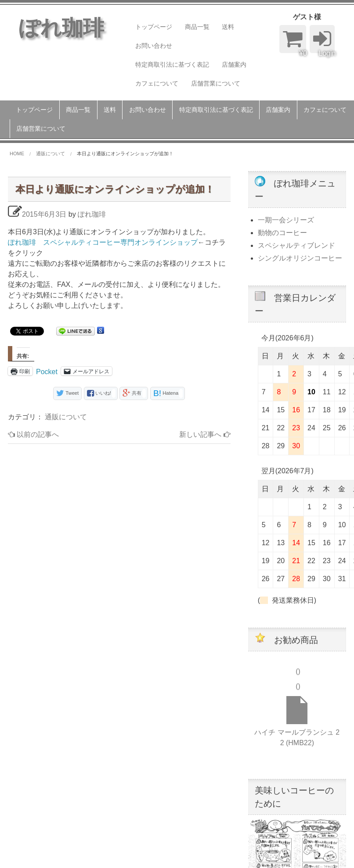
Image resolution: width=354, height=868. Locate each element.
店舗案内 (234, 64)
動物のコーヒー (282, 233)
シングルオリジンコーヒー (300, 258)
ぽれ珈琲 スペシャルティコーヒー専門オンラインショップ (103, 242)
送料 (228, 27)
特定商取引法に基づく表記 (172, 64)
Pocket (47, 372)
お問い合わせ (154, 46)
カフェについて (157, 83)
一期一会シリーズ (286, 220)
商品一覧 (197, 27)
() (297, 671)
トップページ (154, 27)
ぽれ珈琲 (92, 214)
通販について (66, 417)
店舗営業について (216, 83)
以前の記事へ (33, 434)
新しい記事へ (205, 434)
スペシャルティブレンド (296, 245)
